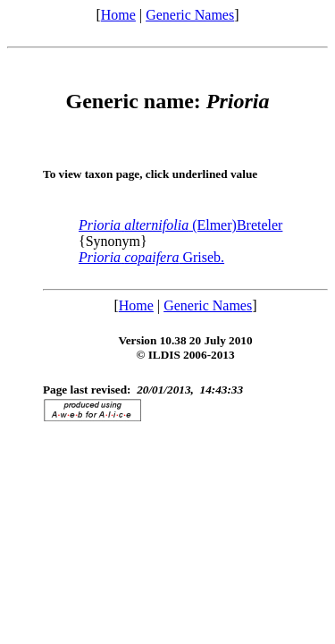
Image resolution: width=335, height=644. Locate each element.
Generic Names (190, 15)
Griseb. (151, 257)
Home (118, 15)
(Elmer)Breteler (180, 225)
